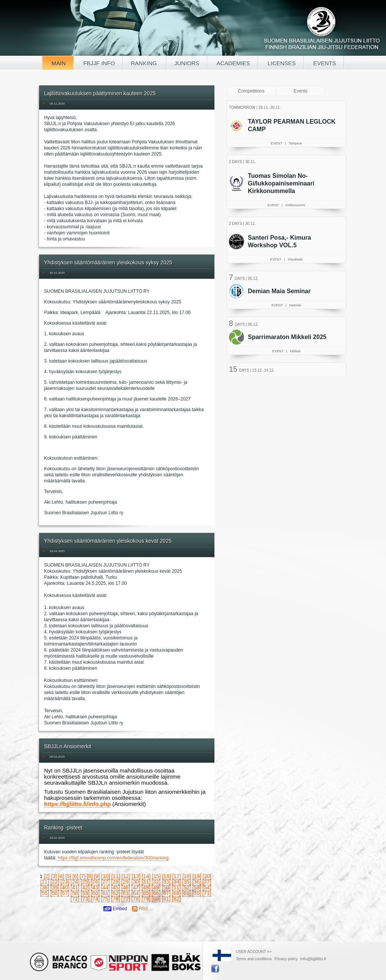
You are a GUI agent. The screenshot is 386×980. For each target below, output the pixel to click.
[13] (136, 876)
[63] (125, 893)
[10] (106, 876)
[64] (136, 893)
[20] (207, 876)
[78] (136, 899)
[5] (68, 876)
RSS (140, 909)
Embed (115, 909)
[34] (176, 882)
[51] (176, 887)
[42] (85, 887)
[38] (45, 887)
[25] (85, 882)
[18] (187, 876)
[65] (146, 893)
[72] (75, 899)
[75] (105, 899)
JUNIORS (187, 63)
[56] (54, 893)
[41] (75, 887)
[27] (105, 882)
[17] (176, 876)
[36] (196, 882)
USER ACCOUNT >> (254, 952)
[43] (95, 887)
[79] (146, 899)
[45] (116, 887)
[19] (197, 876)
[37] (207, 882)
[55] (45, 893)
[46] (125, 887)
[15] (156, 876)
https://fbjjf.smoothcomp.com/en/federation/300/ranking (113, 858)
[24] (75, 882)
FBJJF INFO (98, 63)
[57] (65, 893)
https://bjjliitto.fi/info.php (77, 804)
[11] (116, 876)
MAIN (58, 63)
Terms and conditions (254, 959)
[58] (75, 893)
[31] (146, 882)
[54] (207, 887)
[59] (85, 893)
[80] (156, 899)
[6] (76, 876)
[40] (65, 887)
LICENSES (281, 63)
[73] (85, 899)
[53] (196, 887)
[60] (95, 893)
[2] (47, 876)
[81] (166, 899)
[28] (116, 882)
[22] (54, 882)
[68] (176, 893)
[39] (54, 887)
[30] (136, 882)
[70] (196, 893)
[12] (126, 876)
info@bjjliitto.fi (313, 959)
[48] (146, 887)
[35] (187, 882)
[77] (125, 899)
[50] (166, 887)
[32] (156, 882)
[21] (45, 882)
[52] (187, 887)
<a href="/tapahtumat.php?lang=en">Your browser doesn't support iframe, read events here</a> (287, 237)
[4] (61, 876)
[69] (187, 893)
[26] (95, 882)
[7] (83, 876)
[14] (146, 876)
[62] (116, 893)
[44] (105, 887)
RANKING (145, 63)
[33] (166, 882)
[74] (95, 899)
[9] (97, 876)
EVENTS (324, 63)
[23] (65, 882)
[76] (116, 899)
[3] (54, 876)
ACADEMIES (233, 63)
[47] (136, 887)
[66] (156, 893)
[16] (166, 876)
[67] (166, 893)
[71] (207, 893)
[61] (105, 893)
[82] (176, 899)
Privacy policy (286, 959)
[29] (125, 882)
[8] (90, 876)
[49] (156, 887)
